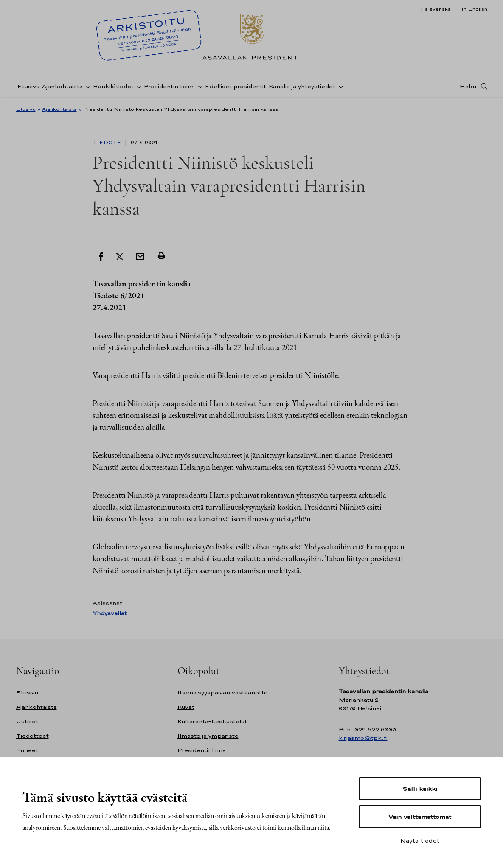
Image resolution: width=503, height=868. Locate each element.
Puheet (27, 750)
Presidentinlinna (202, 750)
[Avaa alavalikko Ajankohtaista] (87, 86)
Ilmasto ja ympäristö (208, 736)
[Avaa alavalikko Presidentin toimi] (199, 86)
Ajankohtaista (62, 86)
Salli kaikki (420, 789)
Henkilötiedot (113, 86)
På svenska (436, 9)
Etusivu (28, 86)
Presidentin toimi (169, 86)
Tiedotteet (32, 736)
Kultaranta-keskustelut (212, 721)
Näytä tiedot (420, 840)
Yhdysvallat (110, 613)
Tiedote (108, 143)
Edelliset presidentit (236, 86)
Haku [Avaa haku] (468, 86)
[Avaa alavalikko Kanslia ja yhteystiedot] (339, 86)
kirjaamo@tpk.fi (363, 738)
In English (474, 9)
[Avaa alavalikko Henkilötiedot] (138, 86)
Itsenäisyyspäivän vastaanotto (223, 693)
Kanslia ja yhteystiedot (302, 86)
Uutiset (27, 721)
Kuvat (186, 707)
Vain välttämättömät (420, 817)
